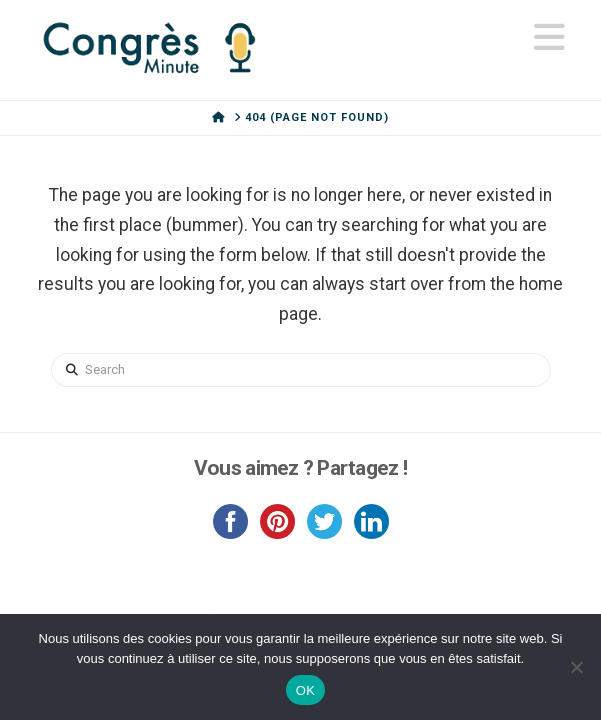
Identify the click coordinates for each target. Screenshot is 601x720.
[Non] (576, 667)
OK (305, 690)
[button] (549, 38)
